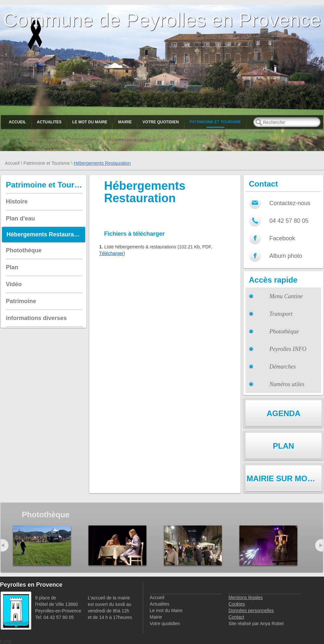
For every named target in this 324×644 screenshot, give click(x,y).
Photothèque (284, 331)
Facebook (282, 238)
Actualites (49, 122)
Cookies (237, 604)
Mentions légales (245, 597)
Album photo (286, 256)
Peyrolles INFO (288, 349)
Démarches (283, 367)
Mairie (125, 122)
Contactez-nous (290, 203)
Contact (236, 617)
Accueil (17, 122)
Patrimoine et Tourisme (216, 122)
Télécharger (111, 253)
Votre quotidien (161, 122)
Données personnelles (251, 610)
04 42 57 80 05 (289, 221)
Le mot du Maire (90, 122)
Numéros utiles (287, 384)
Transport (281, 314)
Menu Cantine (286, 296)
